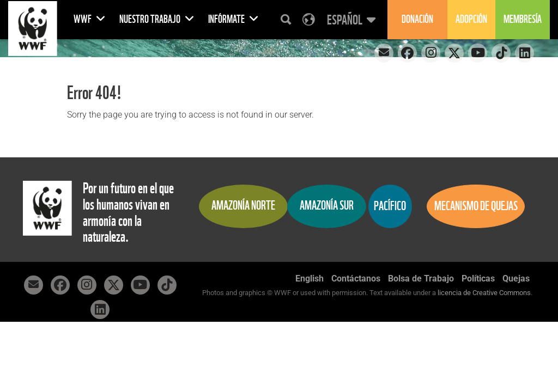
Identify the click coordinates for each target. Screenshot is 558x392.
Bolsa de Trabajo (421, 278)
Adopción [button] (471, 19)
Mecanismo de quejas (476, 206)
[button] (350, 20)
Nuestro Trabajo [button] (157, 19)
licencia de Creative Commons (484, 293)
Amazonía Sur (327, 206)
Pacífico (390, 206)
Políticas (478, 278)
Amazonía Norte (243, 206)
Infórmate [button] (233, 19)
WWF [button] (90, 19)
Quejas (516, 278)
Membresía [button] (523, 19)
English (310, 278)
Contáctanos (356, 278)
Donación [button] (417, 19)
